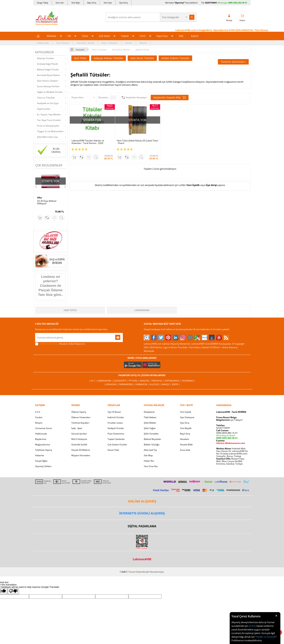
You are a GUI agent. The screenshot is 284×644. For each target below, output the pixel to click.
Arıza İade (185, 450)
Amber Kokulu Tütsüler (175, 58)
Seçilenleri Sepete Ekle (170, 98)
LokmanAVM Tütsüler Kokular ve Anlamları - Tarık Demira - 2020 (88, 142)
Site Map (148, 455)
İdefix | (176, 384)
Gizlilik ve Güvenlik (266, 637)
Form (143, 36)
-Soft (123, 572)
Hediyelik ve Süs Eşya (48, 103)
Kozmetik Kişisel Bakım (48, 75)
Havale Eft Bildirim (81, 450)
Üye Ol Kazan (114, 412)
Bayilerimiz (41, 439)
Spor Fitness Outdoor (48, 81)
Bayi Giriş (92, 3)
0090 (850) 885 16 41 (227, 433)
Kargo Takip (43, 3)
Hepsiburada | (173, 381)
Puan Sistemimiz (116, 434)
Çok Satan (105, 36)
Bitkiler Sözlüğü (152, 445)
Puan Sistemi (63, 43)
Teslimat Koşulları (80, 423)
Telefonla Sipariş (44, 450)
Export (195, 36)
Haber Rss (149, 461)
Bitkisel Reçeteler (153, 439)
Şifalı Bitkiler (150, 423)
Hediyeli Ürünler (116, 428)
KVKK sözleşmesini (49, 344)
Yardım (129, 43)
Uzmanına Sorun (44, 428)
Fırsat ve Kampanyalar (48, 126)
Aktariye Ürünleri (46, 58)
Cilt (69, 36)
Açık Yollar (80, 58)
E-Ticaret (131, 572)
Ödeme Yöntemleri (81, 417)
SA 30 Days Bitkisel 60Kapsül (47, 202)
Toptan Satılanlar (116, 439)
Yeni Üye (108, 3)
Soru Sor (60, 3)
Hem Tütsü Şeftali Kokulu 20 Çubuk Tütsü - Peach (137, 142)
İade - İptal (77, 428)
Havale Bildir (186, 445)
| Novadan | (111, 384)
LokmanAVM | (105, 381)
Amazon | (145, 381)
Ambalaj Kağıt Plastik (47, 64)
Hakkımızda (43, 43)
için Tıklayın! (229, 420)
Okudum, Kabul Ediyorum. (60, 344)
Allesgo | (155, 384)
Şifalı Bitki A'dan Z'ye (47, 137)
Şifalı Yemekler (151, 434)
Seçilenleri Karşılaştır (136, 97)
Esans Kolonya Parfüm (48, 86)
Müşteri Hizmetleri (81, 455)
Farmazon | (143, 384)
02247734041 (211, 3)
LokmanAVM (142, 310)
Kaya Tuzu (162, 36)
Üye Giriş (123, 3)
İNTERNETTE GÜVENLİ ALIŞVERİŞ (142, 513)
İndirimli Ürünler (116, 417)
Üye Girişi (211, 185)
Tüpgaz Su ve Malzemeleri (50, 131)
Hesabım (185, 439)
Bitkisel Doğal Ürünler (48, 70)
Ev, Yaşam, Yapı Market (49, 114)
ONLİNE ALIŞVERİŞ (142, 501)
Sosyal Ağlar (41, 461)
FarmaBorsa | (127, 384)
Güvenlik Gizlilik (79, 445)
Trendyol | (158, 381)
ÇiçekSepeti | (121, 381)
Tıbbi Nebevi (150, 417)
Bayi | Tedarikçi (110, 43)
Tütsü (85, 36)
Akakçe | (167, 384)
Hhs (39, 198)
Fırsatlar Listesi (115, 423)
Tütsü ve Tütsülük (46, 98)
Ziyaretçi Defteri (43, 466)
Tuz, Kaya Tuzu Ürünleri (49, 120)
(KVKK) (252, 626)
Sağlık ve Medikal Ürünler (50, 92)
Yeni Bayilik (186, 428)
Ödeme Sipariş (79, 412)
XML (181, 36)
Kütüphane (149, 412)
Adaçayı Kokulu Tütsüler (108, 58)
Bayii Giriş (185, 434)
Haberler (40, 455)
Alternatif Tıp (150, 450)
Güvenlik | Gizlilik (85, 43)
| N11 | (93, 381)
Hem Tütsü (70, 310)
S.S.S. (38, 412)
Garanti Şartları (79, 434)
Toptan (125, 36)
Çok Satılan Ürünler (117, 445)
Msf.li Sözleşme (79, 439)
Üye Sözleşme (187, 417)
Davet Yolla (113, 450)
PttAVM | (134, 381)
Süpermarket (44, 109)
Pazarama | (189, 381)
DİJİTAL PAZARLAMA (142, 526)
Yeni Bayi (76, 3)
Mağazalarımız (43, 445)
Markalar (52, 36)
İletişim (143, 43)
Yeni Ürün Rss (151, 466)
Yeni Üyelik (193, 185)
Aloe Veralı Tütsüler (142, 58)
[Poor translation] (13, 591)
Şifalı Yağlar (150, 428)
